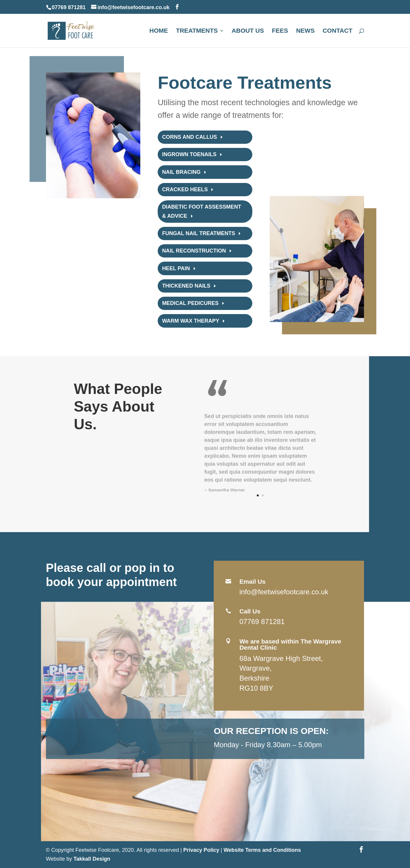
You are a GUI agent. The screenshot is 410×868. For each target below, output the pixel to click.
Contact (337, 31)
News (305, 31)
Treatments (197, 31)
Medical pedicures (190, 303)
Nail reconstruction (194, 251)
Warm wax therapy (191, 321)
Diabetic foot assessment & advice (202, 211)
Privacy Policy (201, 850)
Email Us (252, 581)
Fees (280, 31)
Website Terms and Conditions (262, 850)
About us (248, 31)
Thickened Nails (186, 286)
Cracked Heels (185, 189)
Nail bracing (181, 172)
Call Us (250, 611)
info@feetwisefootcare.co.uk (284, 592)
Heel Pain (176, 268)
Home (159, 31)
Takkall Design (92, 859)
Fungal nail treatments (199, 233)
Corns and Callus (190, 137)
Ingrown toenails (189, 154)
